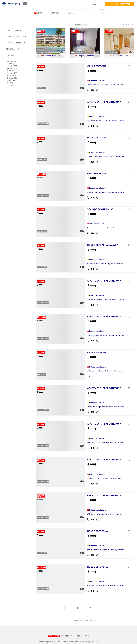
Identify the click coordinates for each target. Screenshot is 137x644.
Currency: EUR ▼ (14, 31)
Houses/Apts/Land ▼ (16, 37)
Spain (38, 13)
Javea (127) (11, 80)
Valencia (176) (12, 73)
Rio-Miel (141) (12, 76)
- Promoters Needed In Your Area (68, 636)
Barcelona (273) (13, 71)
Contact (53, 642)
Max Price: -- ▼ (13, 49)
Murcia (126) (11, 83)
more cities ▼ (12, 85)
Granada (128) (12, 78)
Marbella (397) (12, 66)
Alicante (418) (12, 64)
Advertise (41, 642)
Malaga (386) (12, 68)
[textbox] (80, 13)
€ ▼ (37, 25)
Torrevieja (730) (13, 61)
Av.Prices (10, 55)
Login (95, 4)
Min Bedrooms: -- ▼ (16, 43)
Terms (64, 642)
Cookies (70, 642)
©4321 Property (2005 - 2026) (89, 642)
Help (58, 642)
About (76, 642)
